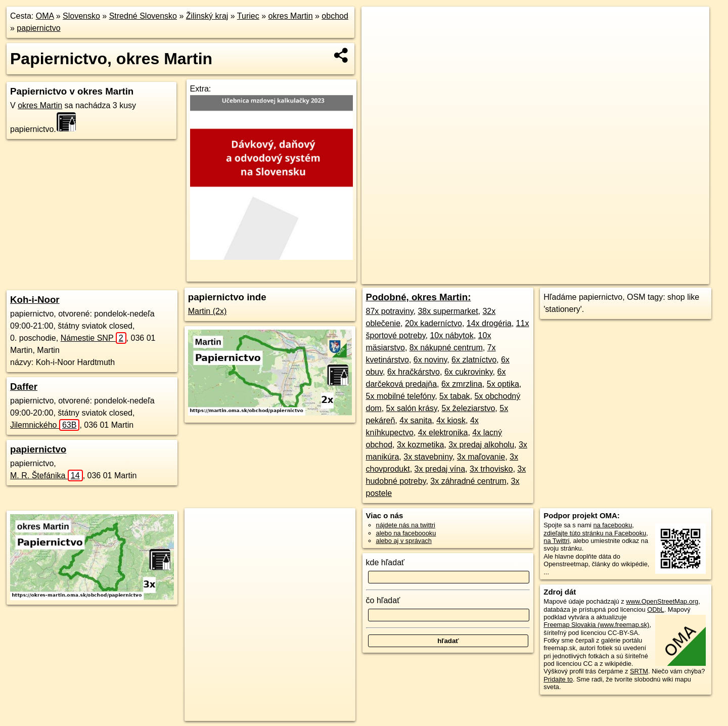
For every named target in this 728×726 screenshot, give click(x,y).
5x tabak (454, 396)
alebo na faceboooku (406, 533)
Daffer (24, 387)
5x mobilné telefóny (401, 396)
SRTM (639, 671)
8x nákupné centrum (446, 348)
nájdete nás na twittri (406, 525)
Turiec (248, 16)
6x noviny (430, 360)
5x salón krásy (412, 408)
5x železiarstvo (469, 408)
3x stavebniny (428, 457)
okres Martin (291, 16)
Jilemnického (45, 425)
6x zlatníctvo (474, 360)
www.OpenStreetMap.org (662, 601)
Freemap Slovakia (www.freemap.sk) (596, 625)
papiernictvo (38, 28)
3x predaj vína (440, 469)
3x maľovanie (481, 457)
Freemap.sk (548, 277)
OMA (45, 16)
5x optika (503, 384)
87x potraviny (390, 311)
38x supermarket (448, 311)
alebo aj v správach (404, 541)
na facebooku (612, 525)
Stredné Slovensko (143, 16)
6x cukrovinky (469, 372)
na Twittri (556, 541)
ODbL (655, 609)
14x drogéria (489, 323)
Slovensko (81, 16)
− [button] (379, 39)
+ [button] (379, 24)
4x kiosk (451, 420)
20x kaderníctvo (434, 323)
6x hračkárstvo (414, 372)
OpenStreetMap (496, 277)
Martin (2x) (207, 311)
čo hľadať (383, 600)
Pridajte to (558, 679)
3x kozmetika (420, 445)
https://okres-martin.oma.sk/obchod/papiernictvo (644, 277)
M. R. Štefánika (47, 475)
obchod (335, 16)
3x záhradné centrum (468, 481)
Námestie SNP (94, 338)
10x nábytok (451, 335)
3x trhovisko (491, 469)
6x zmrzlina (462, 384)
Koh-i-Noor (35, 300)
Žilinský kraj (207, 16)
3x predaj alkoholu (481, 445)
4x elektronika (443, 433)
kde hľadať (385, 562)
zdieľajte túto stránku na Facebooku (595, 533)
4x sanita (416, 420)
